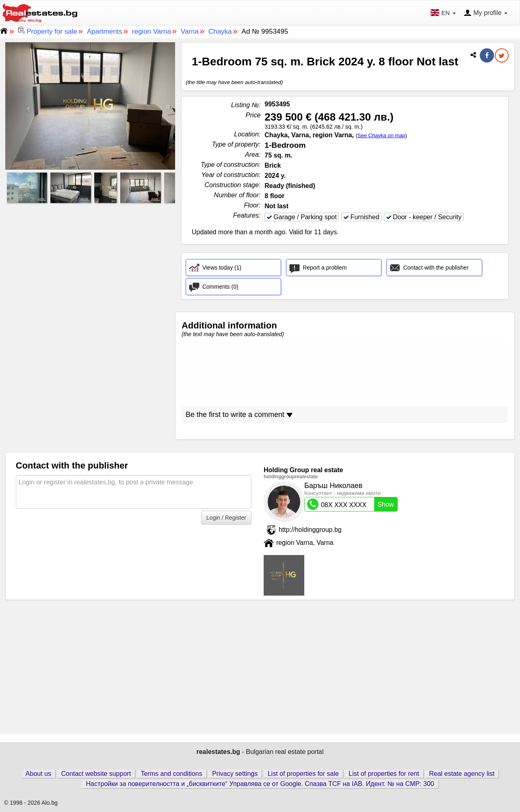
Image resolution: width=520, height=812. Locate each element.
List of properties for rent (384, 774)
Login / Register (226, 518)
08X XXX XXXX (352, 504)
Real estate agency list (462, 774)
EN (444, 13)
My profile (485, 13)
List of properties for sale (303, 774)
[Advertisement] (90, 263)
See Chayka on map (381, 135)
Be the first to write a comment (239, 415)
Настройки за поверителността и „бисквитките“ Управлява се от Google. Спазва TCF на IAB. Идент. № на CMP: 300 (260, 784)
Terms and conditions (172, 774)
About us (38, 774)
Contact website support (96, 774)
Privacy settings (235, 774)
